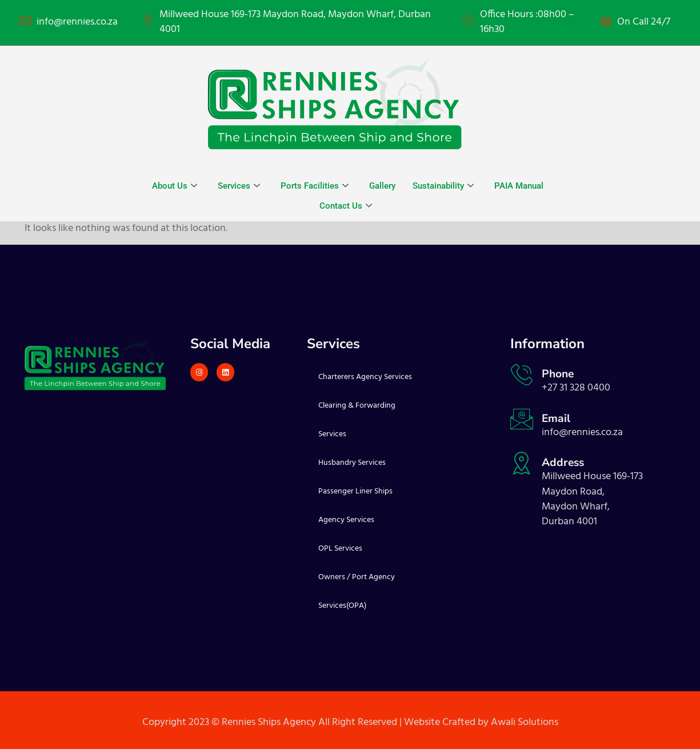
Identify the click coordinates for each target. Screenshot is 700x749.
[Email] (522, 419)
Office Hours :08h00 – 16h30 (527, 23)
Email (556, 419)
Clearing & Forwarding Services (357, 420)
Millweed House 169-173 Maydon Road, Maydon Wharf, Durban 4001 (295, 23)
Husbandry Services (352, 463)
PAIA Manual (519, 186)
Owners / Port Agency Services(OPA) (357, 591)
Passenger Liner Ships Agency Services (355, 506)
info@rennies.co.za (77, 22)
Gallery (382, 186)
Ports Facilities (315, 186)
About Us (175, 186)
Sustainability (443, 186)
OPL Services (340, 549)
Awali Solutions (525, 722)
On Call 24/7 (644, 22)
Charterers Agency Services (365, 377)
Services (239, 186)
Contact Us (346, 206)
